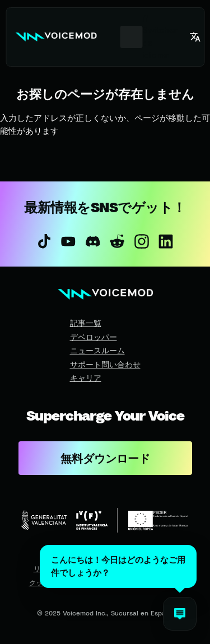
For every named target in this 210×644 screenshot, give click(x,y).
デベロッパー (94, 337)
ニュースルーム (97, 350)
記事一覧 (86, 323)
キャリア (86, 378)
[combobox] (131, 37)
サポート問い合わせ (105, 364)
